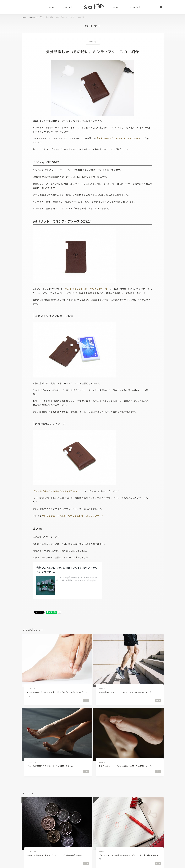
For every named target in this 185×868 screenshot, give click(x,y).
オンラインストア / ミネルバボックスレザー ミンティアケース (73, 516)
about (117, 7)
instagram (103, 829)
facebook (63, 829)
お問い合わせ (156, 850)
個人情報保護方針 (130, 850)
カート (161, 7)
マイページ (154, 7)
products (68, 7)
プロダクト (40, 17)
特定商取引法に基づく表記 (99, 850)
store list (135, 7)
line (125, 829)
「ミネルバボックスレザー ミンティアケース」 (119, 138)
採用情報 (71, 850)
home (24, 17)
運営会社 (51, 850)
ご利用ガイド (29, 850)
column (50, 7)
